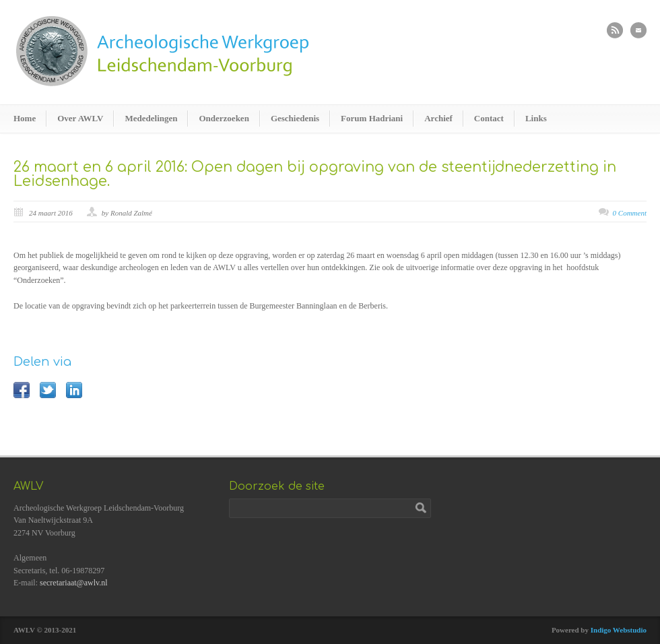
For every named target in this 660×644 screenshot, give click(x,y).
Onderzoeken (224, 118)
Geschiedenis (295, 118)
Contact (489, 118)
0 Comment (630, 213)
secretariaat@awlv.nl (74, 583)
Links (536, 118)
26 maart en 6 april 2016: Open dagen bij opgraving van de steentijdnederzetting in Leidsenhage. (315, 174)
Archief (438, 118)
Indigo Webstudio (619, 630)
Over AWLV (80, 118)
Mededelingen (151, 118)
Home (25, 118)
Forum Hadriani (372, 118)
